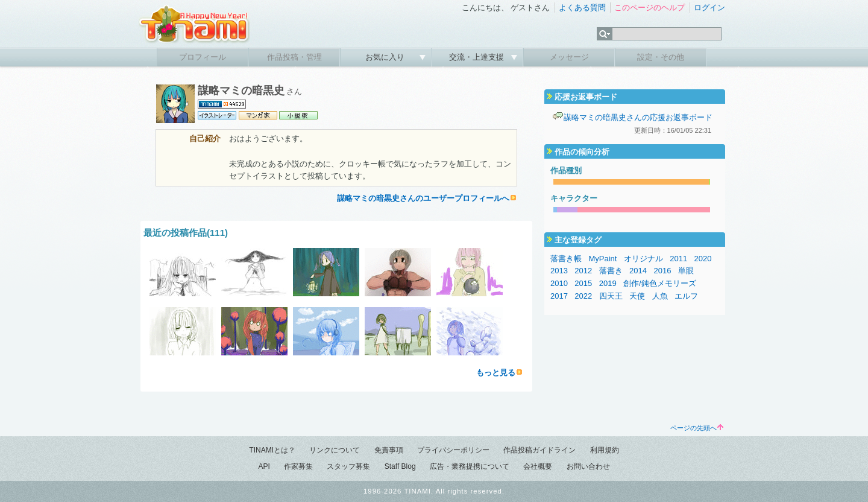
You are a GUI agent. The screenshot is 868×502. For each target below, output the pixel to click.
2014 (638, 271)
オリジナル (643, 259)
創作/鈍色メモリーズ (660, 283)
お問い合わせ (588, 466)
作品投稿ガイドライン (539, 450)
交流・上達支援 (478, 57)
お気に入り (386, 57)
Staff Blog (400, 466)
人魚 (660, 296)
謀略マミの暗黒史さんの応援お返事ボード (638, 117)
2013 (559, 271)
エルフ (686, 296)
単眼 (686, 271)
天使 (637, 296)
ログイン (709, 8)
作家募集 (298, 466)
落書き (611, 271)
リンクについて (335, 450)
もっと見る (496, 373)
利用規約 (605, 450)
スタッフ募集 (348, 466)
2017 (559, 296)
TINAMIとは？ (272, 450)
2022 (583, 296)
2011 (678, 259)
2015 (583, 283)
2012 (583, 271)
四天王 (611, 296)
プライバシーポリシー (453, 450)
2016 (662, 271)
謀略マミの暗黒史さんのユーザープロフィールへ (423, 198)
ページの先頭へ (697, 428)
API (264, 466)
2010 (559, 283)
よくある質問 (582, 8)
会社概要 (538, 466)
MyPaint (602, 259)
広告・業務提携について (470, 466)
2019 (608, 283)
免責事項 (389, 450)
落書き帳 (566, 259)
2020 (703, 259)
